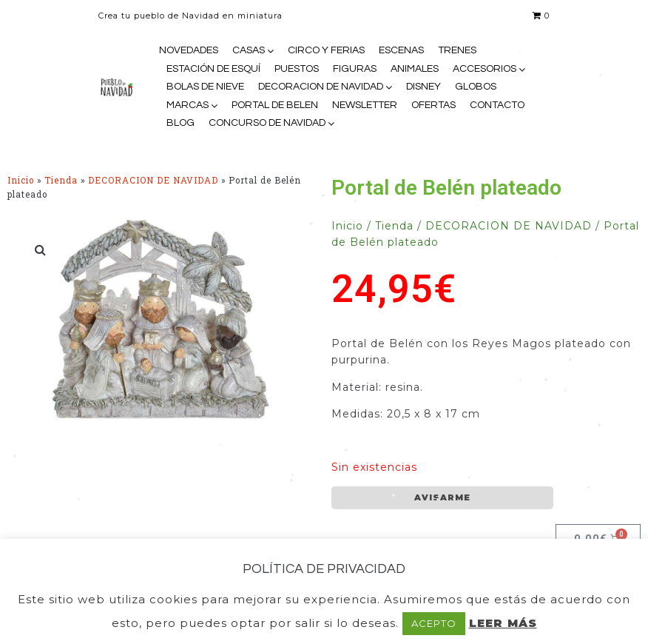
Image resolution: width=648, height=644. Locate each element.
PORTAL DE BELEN (275, 105)
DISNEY (423, 87)
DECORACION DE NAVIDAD (321, 87)
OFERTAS (433, 105)
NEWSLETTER (365, 105)
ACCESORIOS (485, 69)
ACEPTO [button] (434, 623)
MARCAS (188, 105)
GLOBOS (476, 87)
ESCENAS (401, 50)
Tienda (61, 180)
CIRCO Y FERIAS (326, 50)
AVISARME (442, 497)
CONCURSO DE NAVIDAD (267, 123)
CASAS (249, 50)
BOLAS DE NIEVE (205, 87)
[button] (41, 249)
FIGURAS (355, 69)
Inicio (21, 180)
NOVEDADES (189, 50)
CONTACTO (497, 105)
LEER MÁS (503, 623)
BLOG (180, 123)
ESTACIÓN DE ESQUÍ (213, 69)
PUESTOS (297, 69)
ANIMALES (415, 69)
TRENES (457, 50)
